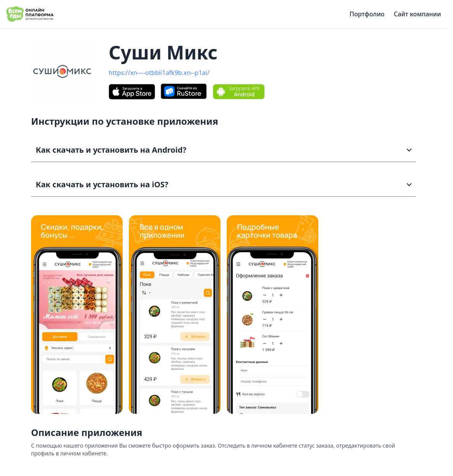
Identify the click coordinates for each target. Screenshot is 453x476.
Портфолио (367, 14)
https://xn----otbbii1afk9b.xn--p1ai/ (159, 73)
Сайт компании (417, 14)
